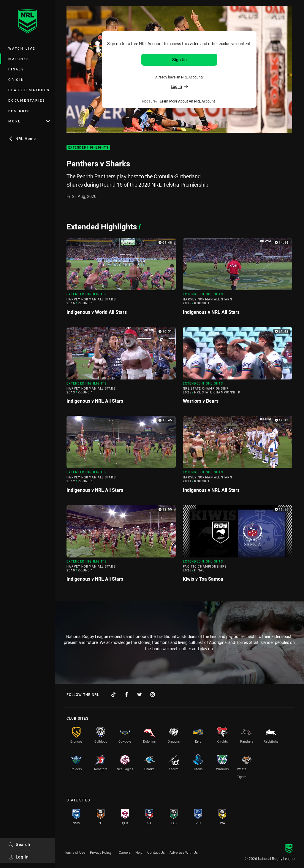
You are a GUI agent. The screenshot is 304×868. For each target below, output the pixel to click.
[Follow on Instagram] (153, 694)
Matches (19, 59)
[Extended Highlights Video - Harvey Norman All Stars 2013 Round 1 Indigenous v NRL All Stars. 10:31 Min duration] (121, 368)
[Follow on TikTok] (113, 694)
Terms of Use (75, 852)
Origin (16, 79)
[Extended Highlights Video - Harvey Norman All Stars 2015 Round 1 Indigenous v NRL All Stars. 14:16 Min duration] (237, 279)
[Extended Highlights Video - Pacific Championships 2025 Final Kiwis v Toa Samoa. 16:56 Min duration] (237, 546)
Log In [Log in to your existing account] (179, 86)
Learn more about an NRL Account (187, 101)
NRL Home (22, 138)
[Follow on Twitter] (140, 694)
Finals (16, 69)
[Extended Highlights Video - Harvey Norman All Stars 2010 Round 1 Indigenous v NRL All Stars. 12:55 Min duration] (121, 546)
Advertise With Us (184, 852)
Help (139, 852)
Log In (19, 857)
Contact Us (156, 852)
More (29, 121)
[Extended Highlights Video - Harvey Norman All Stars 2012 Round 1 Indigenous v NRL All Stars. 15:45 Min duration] (121, 457)
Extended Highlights (88, 148)
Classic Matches (29, 90)
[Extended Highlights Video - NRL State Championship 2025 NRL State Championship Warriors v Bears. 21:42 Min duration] (237, 368)
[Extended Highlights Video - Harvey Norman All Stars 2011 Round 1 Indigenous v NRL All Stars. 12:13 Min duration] (237, 457)
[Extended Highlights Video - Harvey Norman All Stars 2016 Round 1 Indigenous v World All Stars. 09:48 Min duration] (121, 279)
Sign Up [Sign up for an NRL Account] (179, 60)
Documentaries (27, 100)
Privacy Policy (101, 852)
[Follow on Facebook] (126, 694)
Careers (125, 852)
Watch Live (22, 48)
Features (19, 111)
